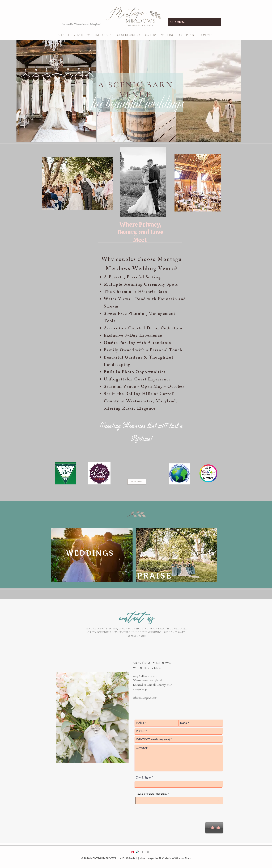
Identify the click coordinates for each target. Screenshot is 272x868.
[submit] (214, 828)
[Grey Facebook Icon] (142, 852)
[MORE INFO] (137, 482)
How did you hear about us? (151, 794)
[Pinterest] (133, 852)
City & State (143, 778)
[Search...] (194, 22)
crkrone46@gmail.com (145, 698)
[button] (99, 35)
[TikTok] (138, 852)
